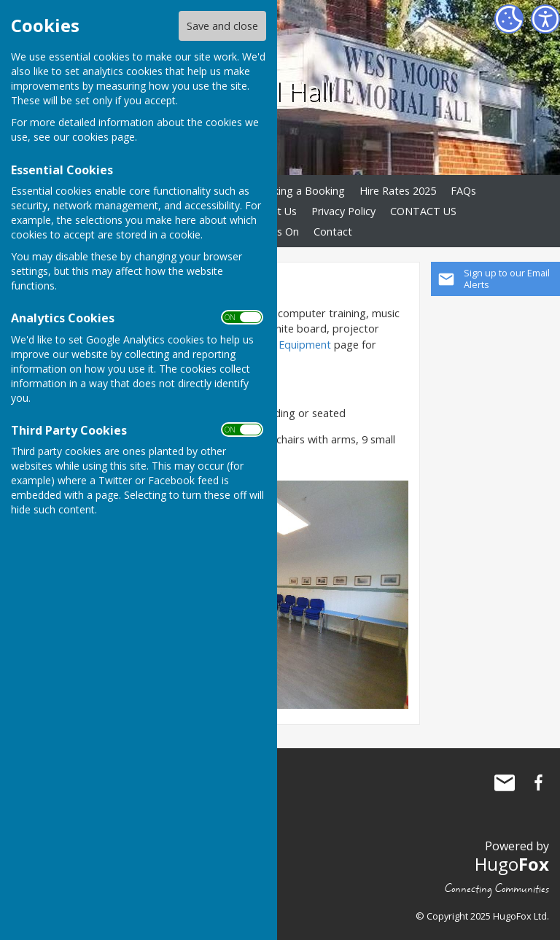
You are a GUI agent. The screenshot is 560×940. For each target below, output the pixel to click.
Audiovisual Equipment (278, 345)
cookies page (104, 137)
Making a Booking (302, 191)
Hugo (512, 864)
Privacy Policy (343, 211)
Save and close (222, 26)
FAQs (463, 191)
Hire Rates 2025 (398, 191)
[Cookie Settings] (509, 19)
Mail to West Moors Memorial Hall (505, 782)
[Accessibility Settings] (545, 19)
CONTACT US (423, 211)
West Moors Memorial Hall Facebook (538, 782)
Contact (333, 232)
